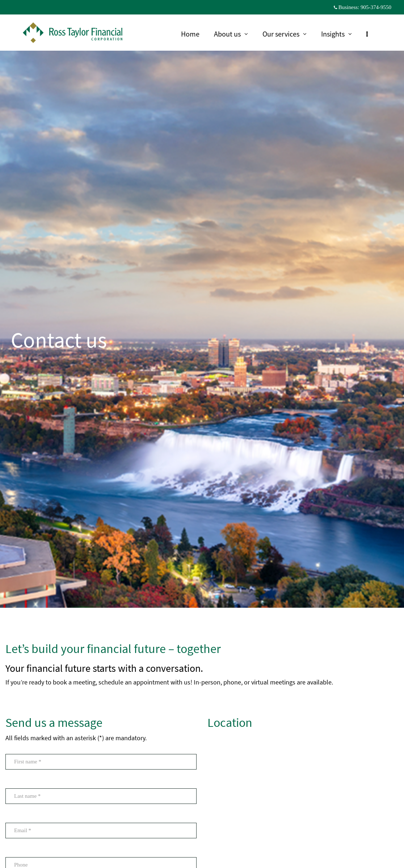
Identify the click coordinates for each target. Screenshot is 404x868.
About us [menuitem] (234, 35)
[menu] (371, 34)
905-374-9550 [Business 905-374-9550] (376, 7)
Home (194, 34)
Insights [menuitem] (340, 35)
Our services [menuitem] (288, 35)
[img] (202, 304)
